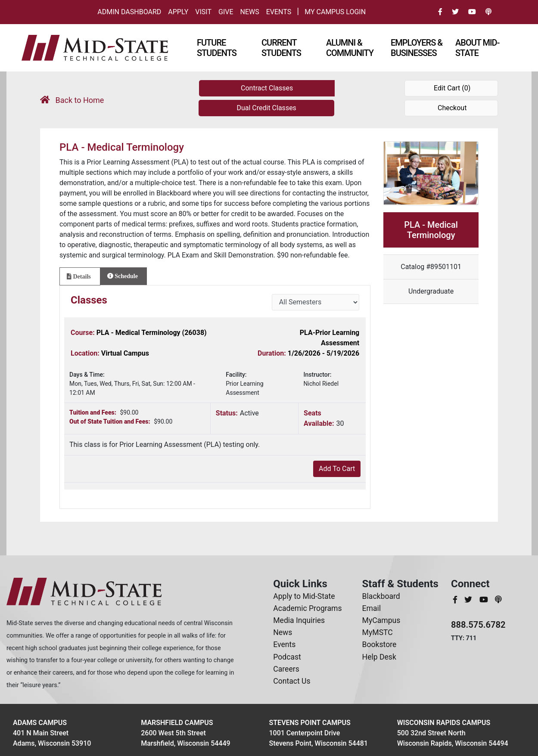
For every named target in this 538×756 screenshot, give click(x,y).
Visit (203, 12)
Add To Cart (337, 469)
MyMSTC (378, 632)
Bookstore (379, 644)
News (250, 12)
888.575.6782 (478, 625)
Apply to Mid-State (304, 596)
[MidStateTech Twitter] (469, 600)
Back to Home (72, 100)
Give (226, 12)
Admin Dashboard (129, 12)
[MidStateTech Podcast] (498, 600)
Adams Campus (40, 723)
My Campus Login (335, 12)
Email (372, 608)
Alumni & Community (350, 48)
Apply (178, 12)
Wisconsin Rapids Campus (444, 723)
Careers (286, 669)
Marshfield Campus (177, 723)
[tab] (80, 276)
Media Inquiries (299, 620)
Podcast (287, 657)
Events (279, 12)
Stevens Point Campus (310, 723)
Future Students (217, 48)
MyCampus (381, 620)
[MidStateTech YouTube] (485, 600)
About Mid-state (477, 48)
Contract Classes (267, 88)
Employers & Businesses (417, 48)
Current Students (281, 48)
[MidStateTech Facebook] (456, 600)
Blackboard (381, 596)
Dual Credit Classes (266, 108)
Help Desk (379, 657)
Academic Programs (307, 608)
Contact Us (292, 681)
